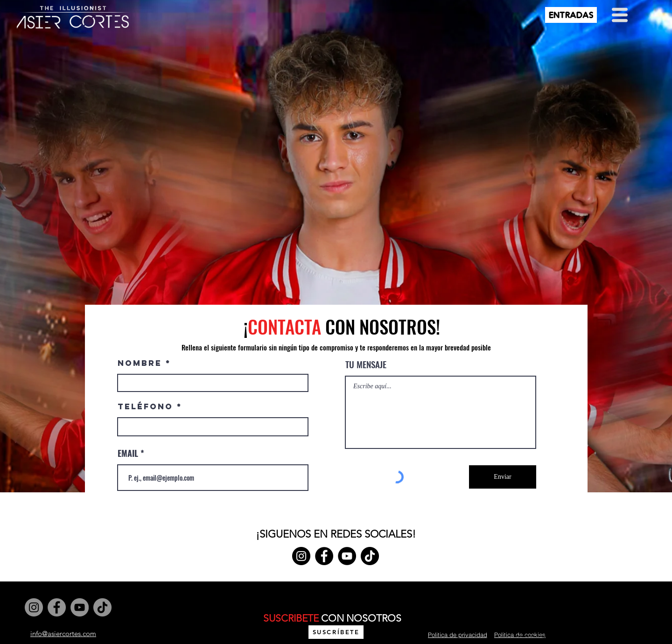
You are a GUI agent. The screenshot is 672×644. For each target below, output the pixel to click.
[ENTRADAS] (571, 15)
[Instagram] (301, 556)
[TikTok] (370, 556)
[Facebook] (324, 556)
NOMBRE (140, 363)
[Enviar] (503, 477)
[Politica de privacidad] (457, 635)
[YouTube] (347, 556)
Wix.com (336, 607)
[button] (619, 15)
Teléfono (145, 407)
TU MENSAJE (366, 364)
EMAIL (128, 453)
